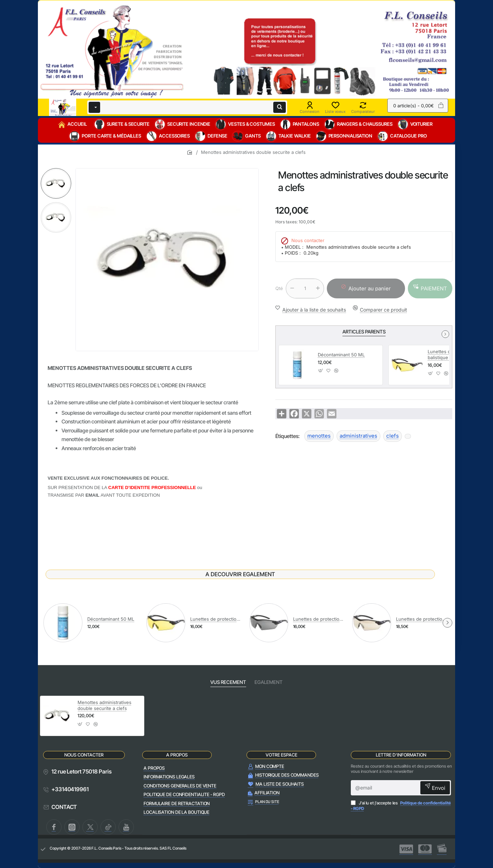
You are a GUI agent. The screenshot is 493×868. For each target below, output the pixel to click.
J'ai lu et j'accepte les (401, 806)
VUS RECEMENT (228, 682)
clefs (393, 436)
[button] (430, 288)
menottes (319, 436)
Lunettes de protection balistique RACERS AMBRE (216, 619)
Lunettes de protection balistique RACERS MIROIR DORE (422, 619)
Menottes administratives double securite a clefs (104, 705)
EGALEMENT (269, 682)
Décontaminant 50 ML (341, 355)
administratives (358, 436)
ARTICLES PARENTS (364, 332)
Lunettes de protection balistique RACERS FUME (319, 619)
